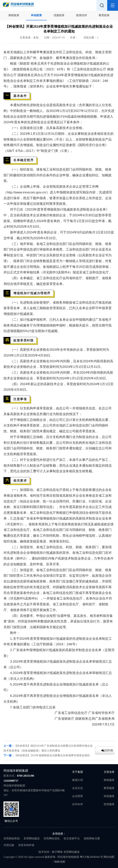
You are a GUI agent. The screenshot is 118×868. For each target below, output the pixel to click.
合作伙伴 (78, 804)
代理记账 (9, 845)
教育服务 (109, 788)
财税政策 (14, 15)
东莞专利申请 (26, 845)
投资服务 (109, 804)
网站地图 (109, 857)
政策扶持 (82, 15)
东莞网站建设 (32, 838)
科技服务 (109, 796)
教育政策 (104, 15)
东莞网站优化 (52, 838)
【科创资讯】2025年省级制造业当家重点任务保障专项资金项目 (52, 755)
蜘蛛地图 (60, 862)
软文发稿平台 (72, 838)
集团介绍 (78, 780)
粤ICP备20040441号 (91, 857)
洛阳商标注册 (92, 838)
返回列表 (108, 750)
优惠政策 (59, 15)
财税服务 (109, 780)
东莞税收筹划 (12, 838)
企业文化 (78, 788)
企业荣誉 (78, 796)
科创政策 (36, 15)
